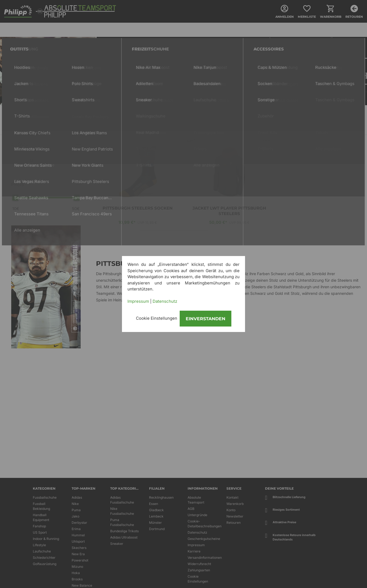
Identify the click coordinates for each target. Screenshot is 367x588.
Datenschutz (165, 301)
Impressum (138, 301)
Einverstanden (206, 319)
